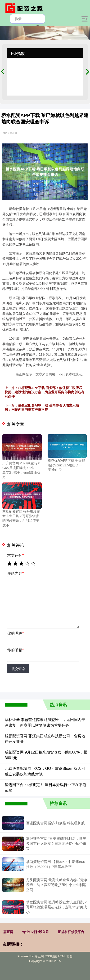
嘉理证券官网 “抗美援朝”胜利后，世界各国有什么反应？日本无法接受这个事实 (56, 844)
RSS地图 (51, 956)
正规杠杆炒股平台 (71, 932)
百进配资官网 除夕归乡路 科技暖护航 (55, 823)
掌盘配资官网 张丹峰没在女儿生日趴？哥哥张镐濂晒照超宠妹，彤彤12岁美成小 (57, 907)
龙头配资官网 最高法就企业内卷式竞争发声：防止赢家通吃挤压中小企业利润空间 (57, 885)
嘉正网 (8, 932)
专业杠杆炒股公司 (36, 932)
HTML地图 (65, 956)
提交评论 (18, 669)
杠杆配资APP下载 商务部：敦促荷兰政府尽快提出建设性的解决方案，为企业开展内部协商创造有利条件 (45, 392)
